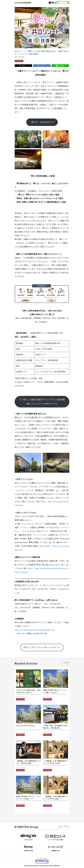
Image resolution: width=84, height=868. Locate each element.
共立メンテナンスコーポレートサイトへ (42, 647)
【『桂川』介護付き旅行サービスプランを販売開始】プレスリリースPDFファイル (42, 402)
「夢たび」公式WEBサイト (42, 122)
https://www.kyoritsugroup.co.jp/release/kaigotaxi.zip (35, 630)
